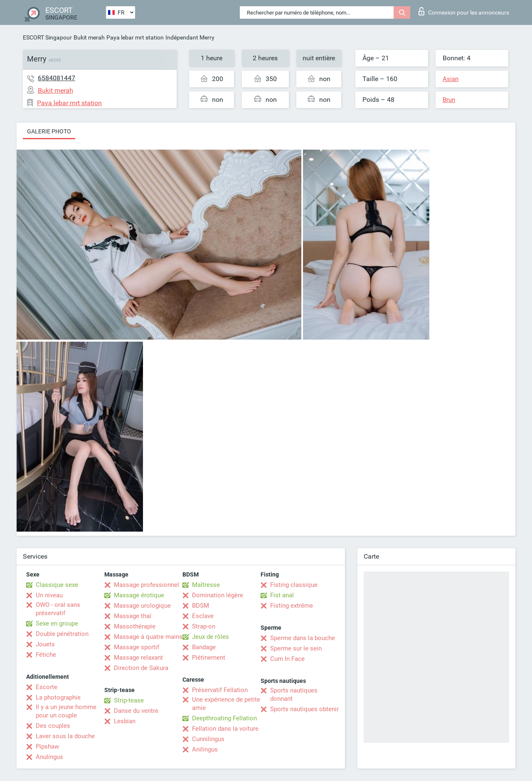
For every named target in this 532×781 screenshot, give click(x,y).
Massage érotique (139, 595)
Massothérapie (135, 626)
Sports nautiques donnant (294, 695)
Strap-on (204, 626)
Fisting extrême (292, 606)
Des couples (53, 726)
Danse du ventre (136, 711)
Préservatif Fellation (220, 690)
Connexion (464, 11)
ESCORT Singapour (47, 37)
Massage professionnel (147, 585)
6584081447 (57, 78)
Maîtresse (206, 585)
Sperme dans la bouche (303, 638)
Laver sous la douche (65, 736)
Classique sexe (57, 585)
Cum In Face (287, 659)
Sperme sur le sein (296, 648)
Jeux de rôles (211, 637)
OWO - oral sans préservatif (58, 609)
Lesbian (125, 721)
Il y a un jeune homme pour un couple (66, 711)
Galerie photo (49, 131)
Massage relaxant (138, 658)
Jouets (45, 644)
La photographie (58, 697)
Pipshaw (47, 747)
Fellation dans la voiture (225, 729)
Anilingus (205, 749)
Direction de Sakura (141, 668)
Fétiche (46, 655)
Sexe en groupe (57, 623)
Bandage (204, 647)
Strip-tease (129, 700)
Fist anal (282, 595)
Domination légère (218, 595)
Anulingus (49, 757)
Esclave (203, 616)
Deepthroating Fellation (224, 718)
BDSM (201, 606)
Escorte (47, 687)
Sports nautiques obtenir (304, 709)
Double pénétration (62, 634)
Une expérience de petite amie (226, 704)
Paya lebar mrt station (135, 37)
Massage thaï (133, 616)
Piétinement (209, 658)
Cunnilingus (208, 739)
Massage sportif (137, 647)
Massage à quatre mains (148, 637)
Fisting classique (294, 585)
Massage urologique (142, 606)
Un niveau (49, 595)
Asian (451, 79)
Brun (449, 100)
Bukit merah (89, 37)
